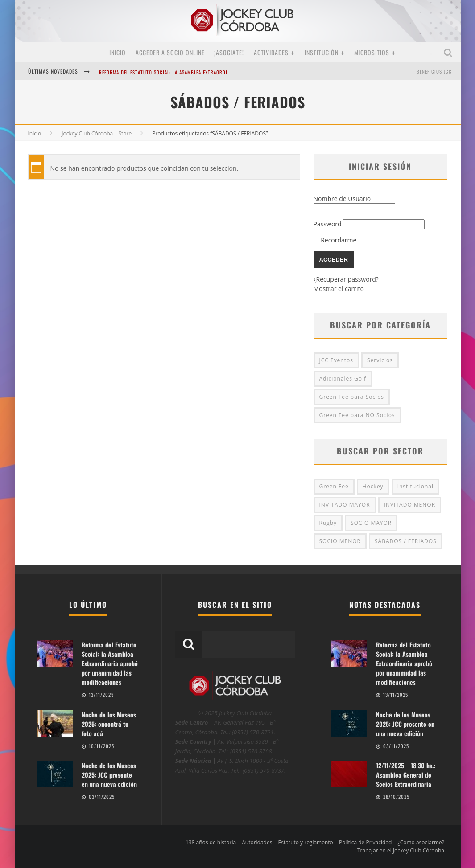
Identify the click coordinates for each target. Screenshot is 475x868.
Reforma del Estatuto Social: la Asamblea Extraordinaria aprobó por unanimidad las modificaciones (224, 72)
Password (328, 224)
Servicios (380, 360)
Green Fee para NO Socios (357, 415)
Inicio (118, 52)
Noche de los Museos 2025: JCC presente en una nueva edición (109, 775)
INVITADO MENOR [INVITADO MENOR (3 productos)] (410, 505)
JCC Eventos (336, 360)
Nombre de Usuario (342, 199)
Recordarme (335, 240)
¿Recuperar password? (346, 279)
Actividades (271, 52)
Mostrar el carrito (339, 289)
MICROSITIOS (372, 52)
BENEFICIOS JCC (434, 71)
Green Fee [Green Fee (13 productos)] (334, 486)
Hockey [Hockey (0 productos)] (373, 486)
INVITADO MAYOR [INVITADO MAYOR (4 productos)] (345, 505)
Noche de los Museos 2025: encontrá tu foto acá (109, 724)
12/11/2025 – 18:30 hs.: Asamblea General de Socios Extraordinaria (406, 775)
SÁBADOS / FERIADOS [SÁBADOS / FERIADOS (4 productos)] (406, 541)
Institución (322, 52)
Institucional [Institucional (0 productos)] (415, 486)
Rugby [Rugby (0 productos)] (328, 523)
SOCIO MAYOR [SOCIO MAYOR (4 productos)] (371, 523)
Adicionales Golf (343, 379)
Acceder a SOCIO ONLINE (170, 52)
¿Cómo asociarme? (421, 842)
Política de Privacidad (365, 842)
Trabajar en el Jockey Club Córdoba (401, 850)
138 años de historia (211, 842)
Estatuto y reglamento (306, 842)
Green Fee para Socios (352, 397)
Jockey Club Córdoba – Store (97, 133)
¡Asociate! (229, 52)
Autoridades (257, 842)
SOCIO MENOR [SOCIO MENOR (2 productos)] (340, 541)
